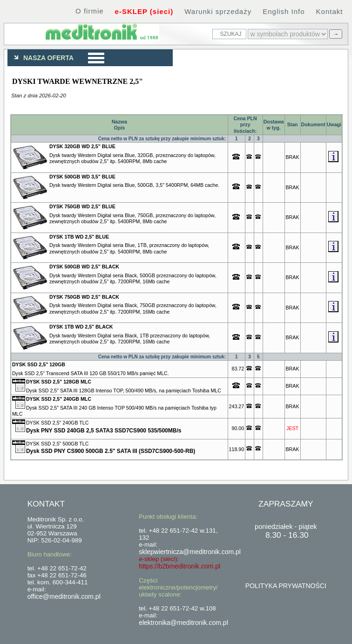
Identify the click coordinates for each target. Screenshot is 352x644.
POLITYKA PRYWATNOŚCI (286, 586)
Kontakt (330, 11)
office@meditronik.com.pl (64, 596)
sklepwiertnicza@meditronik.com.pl (190, 552)
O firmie (90, 11)
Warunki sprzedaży (218, 11)
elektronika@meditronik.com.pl (183, 623)
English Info (284, 11)
